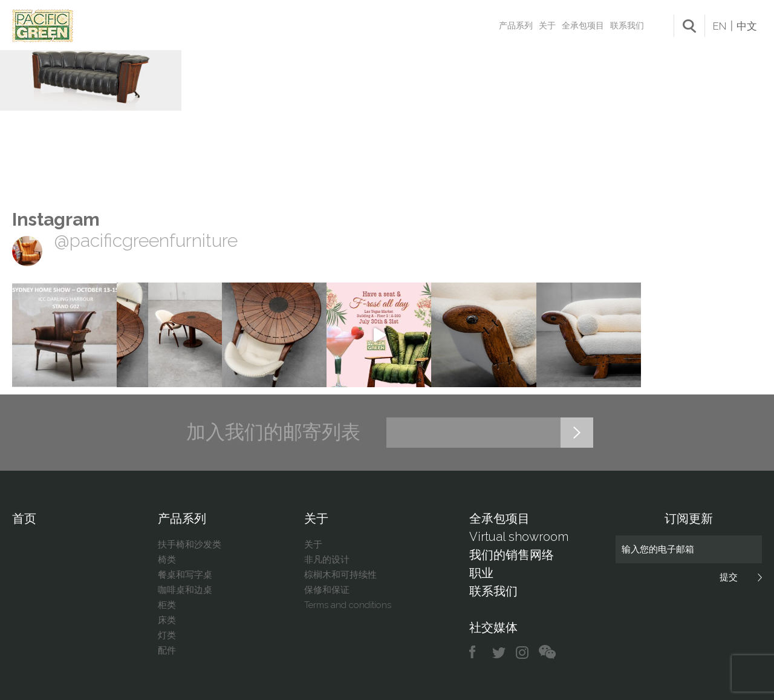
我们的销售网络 (512, 555)
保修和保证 (327, 590)
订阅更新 (689, 518)
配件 (167, 650)
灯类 (167, 635)
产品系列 (516, 25)
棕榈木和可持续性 (340, 575)
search (689, 26)
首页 (24, 518)
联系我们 (627, 25)
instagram (523, 653)
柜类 (167, 605)
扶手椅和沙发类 (190, 545)
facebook (477, 653)
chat (547, 653)
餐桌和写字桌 (185, 575)
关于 (547, 25)
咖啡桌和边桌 (185, 590)
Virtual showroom (519, 537)
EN (720, 26)
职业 (481, 573)
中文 (747, 26)
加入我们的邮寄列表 (273, 432)
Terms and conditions (348, 605)
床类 (167, 620)
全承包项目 (583, 25)
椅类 (167, 560)
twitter (500, 653)
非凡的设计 (327, 560)
